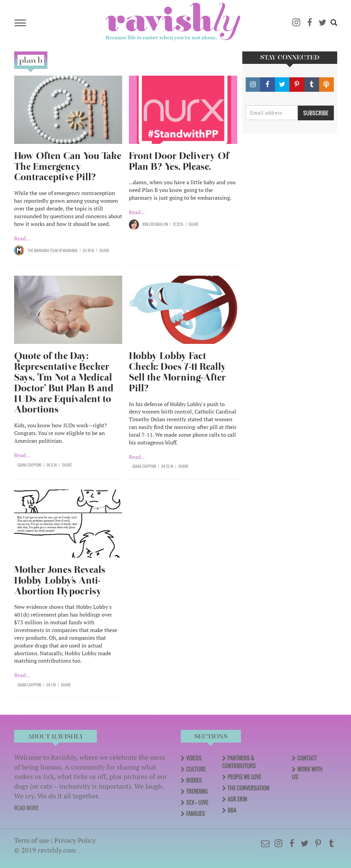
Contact (307, 758)
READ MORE (26, 808)
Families (196, 814)
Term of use (32, 840)
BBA (232, 810)
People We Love (244, 777)
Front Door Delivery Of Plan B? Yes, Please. (179, 161)
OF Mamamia (68, 250)
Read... (22, 238)
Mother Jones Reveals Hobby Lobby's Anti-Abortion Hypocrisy (60, 580)
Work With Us (307, 773)
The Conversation (248, 788)
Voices (194, 758)
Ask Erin (237, 799)
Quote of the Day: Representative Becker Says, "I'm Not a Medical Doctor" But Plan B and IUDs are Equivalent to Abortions (64, 383)
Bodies (194, 780)
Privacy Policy (75, 840)
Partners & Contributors (239, 762)
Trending (197, 791)
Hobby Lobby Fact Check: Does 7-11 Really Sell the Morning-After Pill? (178, 372)
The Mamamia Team (43, 250)
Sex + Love (197, 802)
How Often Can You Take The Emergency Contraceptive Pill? (68, 167)
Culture (196, 769)
